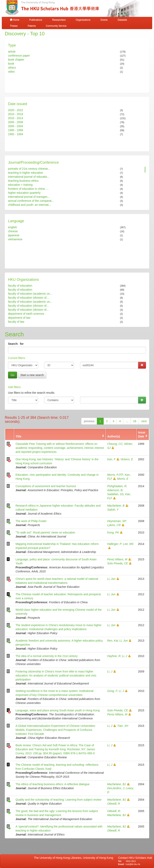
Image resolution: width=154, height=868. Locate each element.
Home (15, 20)
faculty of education (20, 286)
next (144, 421)
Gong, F (112, 691)
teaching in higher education (26, 173)
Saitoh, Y (113, 510)
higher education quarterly (24, 193)
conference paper (19, 56)
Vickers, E (127, 459)
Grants (104, 20)
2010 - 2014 (16, 118)
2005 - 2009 (16, 122)
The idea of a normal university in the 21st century (47, 656)
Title (19, 436)
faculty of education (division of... (28, 298)
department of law (19, 318)
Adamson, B (115, 490)
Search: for (16, 344)
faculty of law (16, 322)
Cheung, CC (115, 444)
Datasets (122, 20)
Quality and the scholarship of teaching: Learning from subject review (58, 800)
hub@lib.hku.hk (133, 864)
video (11, 72)
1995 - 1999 (16, 130)
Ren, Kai (112, 641)
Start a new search (32, 375)
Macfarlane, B (117, 506)
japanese (14, 235)
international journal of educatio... (29, 177)
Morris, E (123, 479)
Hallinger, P (114, 544)
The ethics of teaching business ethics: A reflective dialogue (52, 784)
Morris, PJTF (115, 475)
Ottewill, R (113, 804)
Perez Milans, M (119, 559)
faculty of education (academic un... (30, 294)
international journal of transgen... (29, 197)
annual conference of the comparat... (31, 201)
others (12, 68)
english (12, 227)
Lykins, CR (115, 525)
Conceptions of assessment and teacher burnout (46, 486)
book (11, 64)
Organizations (83, 20)
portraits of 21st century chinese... (29, 169)
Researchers (59, 20)
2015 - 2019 (16, 114)
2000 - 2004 (16, 126)
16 (135, 421)
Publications (36, 20)
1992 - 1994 (16, 134)
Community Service (56, 26)
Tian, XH (123, 726)
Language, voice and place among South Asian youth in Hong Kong (58, 710)
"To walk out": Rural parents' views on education (45, 532)
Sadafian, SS (115, 494)
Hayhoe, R (114, 656)
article (12, 52)
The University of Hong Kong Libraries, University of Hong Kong (74, 858)
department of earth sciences (26, 314)
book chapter (16, 60)
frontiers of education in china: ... (28, 189)
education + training (20, 185)
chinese (13, 231)
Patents (32, 26)
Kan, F (113, 459)
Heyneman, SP (117, 521)
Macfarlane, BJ (118, 784)
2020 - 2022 (16, 110)
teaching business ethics (23, 181)
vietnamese (15, 239)
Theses (14, 26)
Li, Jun (113, 579)
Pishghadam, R (117, 486)
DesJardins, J (116, 788)
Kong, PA (115, 532)
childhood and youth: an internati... (29, 205)
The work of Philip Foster (31, 521)
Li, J (126, 656)
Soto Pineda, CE (119, 563)
